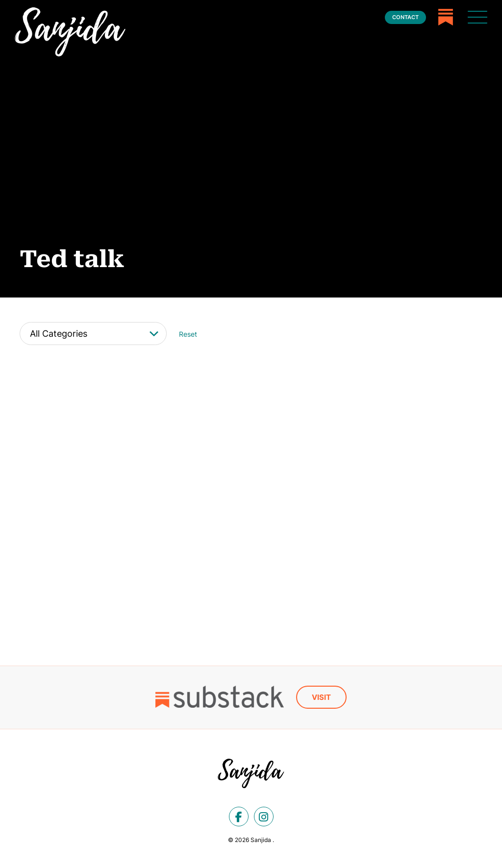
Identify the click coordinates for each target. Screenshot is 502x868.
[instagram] (264, 816)
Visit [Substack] (321, 697)
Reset (188, 334)
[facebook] (239, 816)
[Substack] (446, 17)
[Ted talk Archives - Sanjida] (70, 32)
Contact (405, 17)
